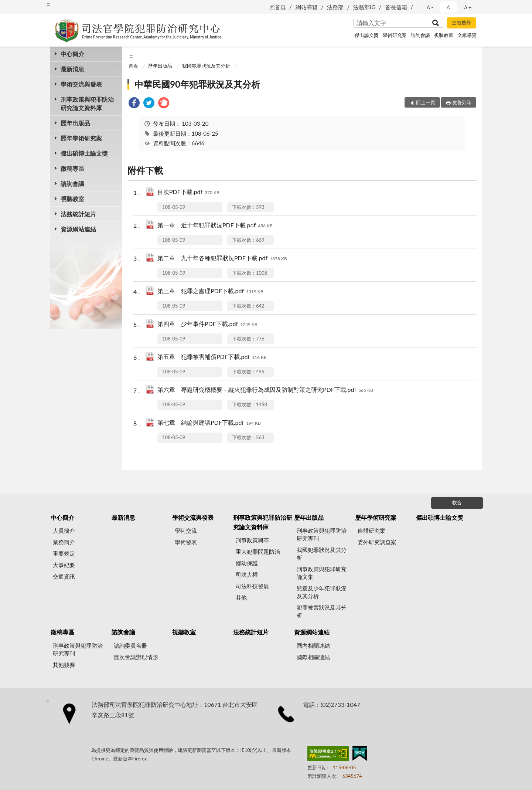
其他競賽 (64, 665)
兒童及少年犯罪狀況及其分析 (322, 592)
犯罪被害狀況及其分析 (322, 611)
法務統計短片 (78, 214)
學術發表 (186, 542)
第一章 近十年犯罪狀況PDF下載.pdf (215, 226)
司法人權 (247, 574)
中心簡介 (72, 54)
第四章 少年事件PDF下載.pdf (207, 324)
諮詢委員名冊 (130, 645)
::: (48, 4)
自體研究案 (371, 530)
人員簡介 (64, 530)
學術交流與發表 (81, 84)
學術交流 (186, 530)
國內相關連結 (313, 645)
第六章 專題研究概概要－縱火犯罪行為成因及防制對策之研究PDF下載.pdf (265, 390)
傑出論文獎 (367, 35)
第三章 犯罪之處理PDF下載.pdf (210, 291)
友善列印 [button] (462, 102)
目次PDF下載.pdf (188, 192)
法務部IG (364, 7)
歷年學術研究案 (81, 138)
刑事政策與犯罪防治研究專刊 (322, 534)
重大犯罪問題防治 (258, 552)
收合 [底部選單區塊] (457, 502)
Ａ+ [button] (467, 7)
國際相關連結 (313, 657)
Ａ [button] (448, 7)
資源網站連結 (78, 229)
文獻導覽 (467, 35)
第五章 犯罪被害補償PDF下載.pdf (212, 357)
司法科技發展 (252, 586)
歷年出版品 (75, 123)
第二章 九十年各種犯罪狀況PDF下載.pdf (222, 259)
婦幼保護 (247, 563)
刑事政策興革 (252, 540)
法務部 (335, 7)
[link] (134, 104)
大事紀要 (64, 565)
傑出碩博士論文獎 (84, 153)
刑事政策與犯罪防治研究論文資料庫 (87, 104)
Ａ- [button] (429, 7)
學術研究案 (395, 35)
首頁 (133, 66)
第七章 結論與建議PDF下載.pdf (209, 423)
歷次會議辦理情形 (136, 657)
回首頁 (278, 7)
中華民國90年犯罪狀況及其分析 (197, 84)
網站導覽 (307, 7)
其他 (241, 597)
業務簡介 (64, 542)
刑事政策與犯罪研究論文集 (322, 573)
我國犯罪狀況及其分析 (206, 66)
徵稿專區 (72, 168)
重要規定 (64, 553)
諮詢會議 (420, 35)
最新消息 (72, 69)
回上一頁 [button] (426, 102)
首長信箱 (396, 7)
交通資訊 (64, 576)
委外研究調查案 (377, 542)
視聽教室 (444, 35)
